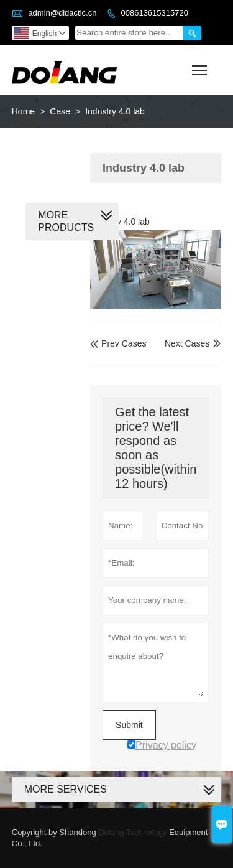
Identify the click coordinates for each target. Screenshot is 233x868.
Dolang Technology (132, 832)
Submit (129, 725)
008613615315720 (154, 13)
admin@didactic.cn (62, 13)
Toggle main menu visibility (200, 66)
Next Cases (187, 343)
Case (60, 111)
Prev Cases (118, 343)
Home (23, 111)
